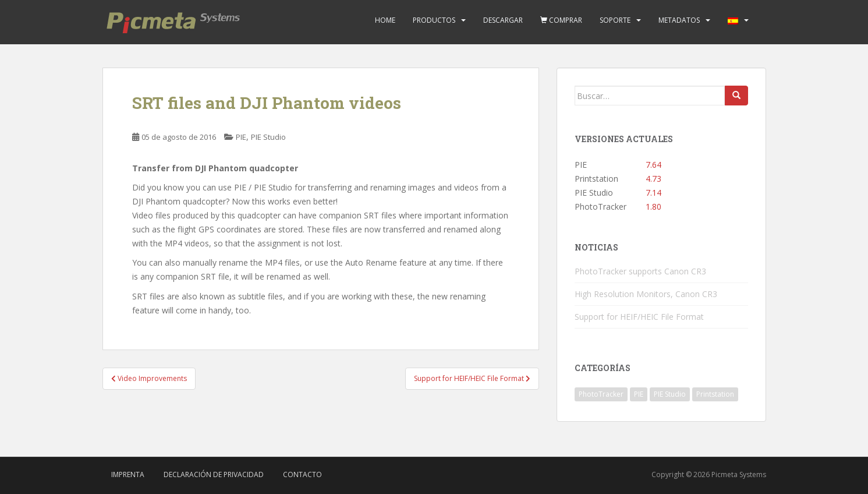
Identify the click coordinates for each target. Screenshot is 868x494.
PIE (241, 137)
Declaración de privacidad (214, 474)
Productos (434, 20)
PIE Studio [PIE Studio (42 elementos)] (670, 394)
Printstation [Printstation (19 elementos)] (715, 394)
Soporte (615, 20)
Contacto (302, 474)
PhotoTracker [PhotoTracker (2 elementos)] (601, 394)
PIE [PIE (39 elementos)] (639, 394)
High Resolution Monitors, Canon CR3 (646, 294)
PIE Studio (268, 137)
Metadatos (679, 20)
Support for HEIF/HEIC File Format (639, 317)
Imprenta (128, 474)
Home (385, 20)
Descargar (503, 20)
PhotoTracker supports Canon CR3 (640, 271)
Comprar (561, 20)
